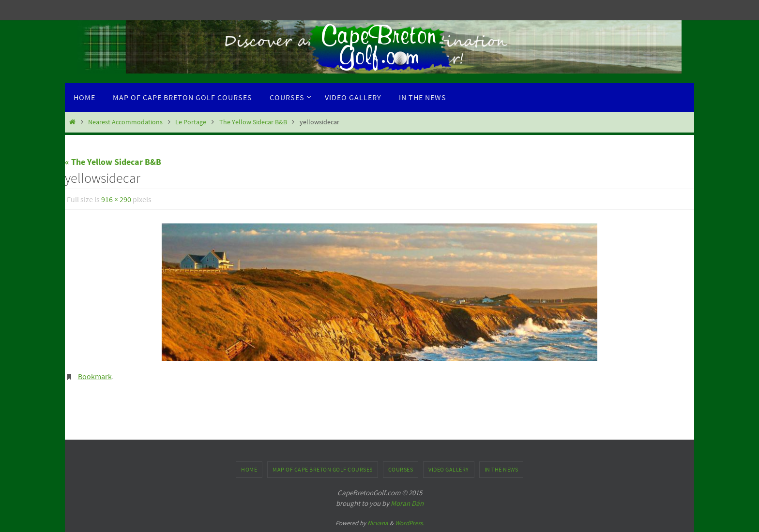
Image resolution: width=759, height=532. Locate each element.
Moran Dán (407, 503)
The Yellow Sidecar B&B (253, 122)
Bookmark (95, 376)
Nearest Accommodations (125, 122)
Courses (401, 469)
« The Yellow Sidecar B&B (113, 162)
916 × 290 (116, 199)
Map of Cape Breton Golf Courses (323, 469)
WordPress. (410, 523)
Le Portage (191, 122)
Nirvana (378, 523)
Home (249, 469)
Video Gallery (449, 469)
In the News (501, 469)
